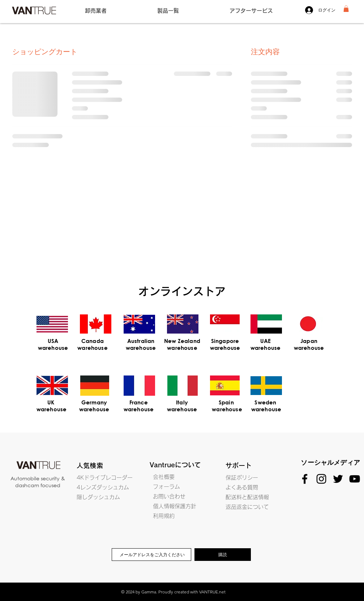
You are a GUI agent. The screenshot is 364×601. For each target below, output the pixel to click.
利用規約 (164, 516)
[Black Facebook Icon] (305, 479)
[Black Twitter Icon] (338, 479)
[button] (346, 9)
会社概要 (164, 477)
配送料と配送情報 (247, 497)
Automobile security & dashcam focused (38, 482)
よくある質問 (242, 487)
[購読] (223, 555)
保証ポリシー (242, 478)
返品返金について (247, 507)
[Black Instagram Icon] (321, 479)
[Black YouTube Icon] (355, 479)
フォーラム (166, 487)
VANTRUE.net (212, 592)
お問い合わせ (169, 496)
